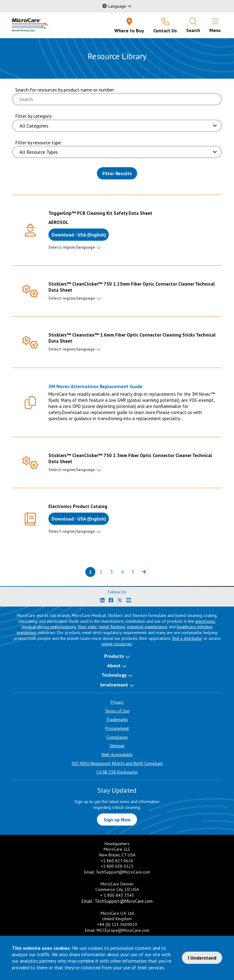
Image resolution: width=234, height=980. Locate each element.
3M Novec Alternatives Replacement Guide (96, 386)
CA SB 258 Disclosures (117, 772)
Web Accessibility (117, 755)
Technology (114, 675)
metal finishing (112, 627)
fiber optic (87, 627)
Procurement (117, 728)
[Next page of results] (144, 572)
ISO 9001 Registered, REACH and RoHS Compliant (117, 763)
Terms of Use (117, 711)
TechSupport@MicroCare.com (123, 872)
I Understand (202, 958)
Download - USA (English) (79, 235)
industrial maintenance (147, 627)
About (114, 665)
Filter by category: (34, 116)
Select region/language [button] (72, 247)
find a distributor (187, 638)
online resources (117, 644)
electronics (205, 621)
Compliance (117, 737)
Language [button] (114, 6)
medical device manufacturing (49, 627)
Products (114, 656)
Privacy (117, 702)
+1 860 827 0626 (117, 861)
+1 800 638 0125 (117, 866)
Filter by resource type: (39, 142)
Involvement (114, 685)
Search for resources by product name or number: (65, 90)
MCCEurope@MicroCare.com (123, 930)
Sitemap (117, 746)
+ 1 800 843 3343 (117, 895)
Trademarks (117, 719)
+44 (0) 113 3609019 (117, 924)
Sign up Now (117, 820)
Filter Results (117, 173)
